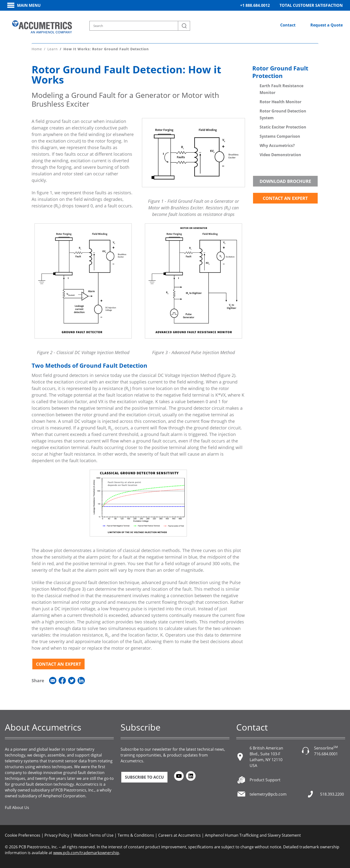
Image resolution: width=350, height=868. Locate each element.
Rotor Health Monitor (280, 101)
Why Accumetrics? (277, 145)
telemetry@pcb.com (268, 793)
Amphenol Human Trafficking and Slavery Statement (253, 834)
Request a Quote (327, 25)
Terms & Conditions (136, 834)
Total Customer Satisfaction (311, 5)
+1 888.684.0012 (255, 5)
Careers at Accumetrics (179, 834)
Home (37, 48)
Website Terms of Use (93, 834)
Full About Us (17, 807)
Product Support (265, 779)
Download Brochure (285, 180)
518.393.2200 (332, 793)
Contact (288, 25)
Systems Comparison (280, 136)
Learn (53, 48)
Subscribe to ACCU (144, 776)
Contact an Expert (58, 663)
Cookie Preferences (23, 834)
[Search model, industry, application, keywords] (140, 26)
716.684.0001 (326, 753)
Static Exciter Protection (283, 126)
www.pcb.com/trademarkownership (86, 852)
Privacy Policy (57, 834)
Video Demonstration (280, 154)
